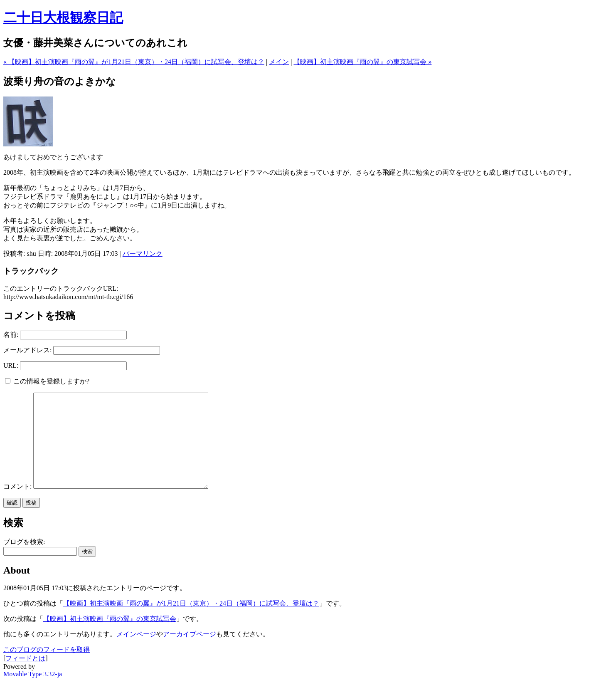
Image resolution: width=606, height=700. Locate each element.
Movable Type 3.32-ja (33, 693)
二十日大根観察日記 (63, 17)
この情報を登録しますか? (47, 381)
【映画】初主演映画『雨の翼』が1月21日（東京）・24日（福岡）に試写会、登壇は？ (191, 622)
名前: (11, 335)
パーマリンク (143, 254)
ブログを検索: (24, 560)
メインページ (136, 653)
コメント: (18, 505)
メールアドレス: (27, 350)
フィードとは (25, 677)
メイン (279, 62)
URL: (11, 365)
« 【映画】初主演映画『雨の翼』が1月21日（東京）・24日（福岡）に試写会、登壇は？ (134, 62)
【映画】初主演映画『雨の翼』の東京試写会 (110, 637)
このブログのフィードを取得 (47, 668)
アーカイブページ (190, 653)
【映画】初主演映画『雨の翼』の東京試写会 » (362, 62)
